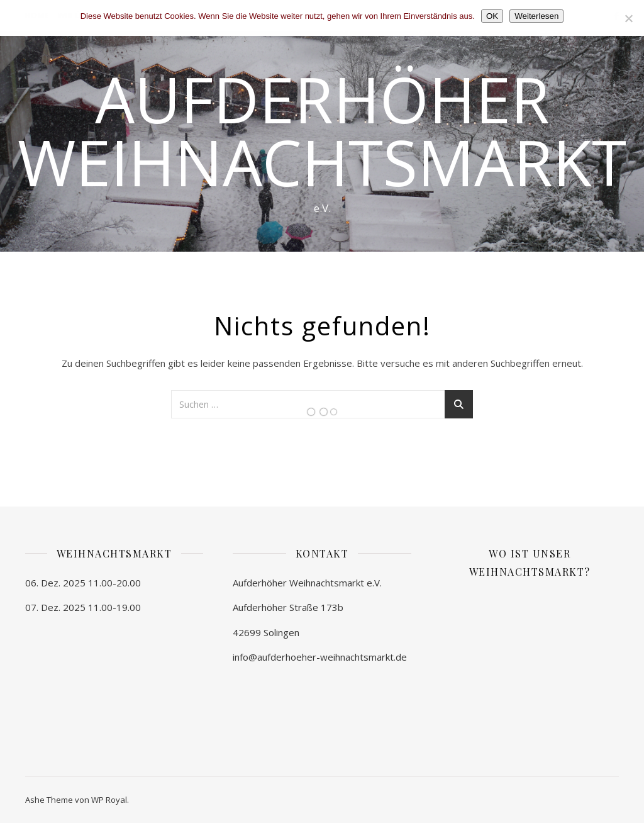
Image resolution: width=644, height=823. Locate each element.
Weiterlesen (536, 16)
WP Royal (109, 800)
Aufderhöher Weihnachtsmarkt (322, 130)
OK (492, 16)
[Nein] (628, 18)
